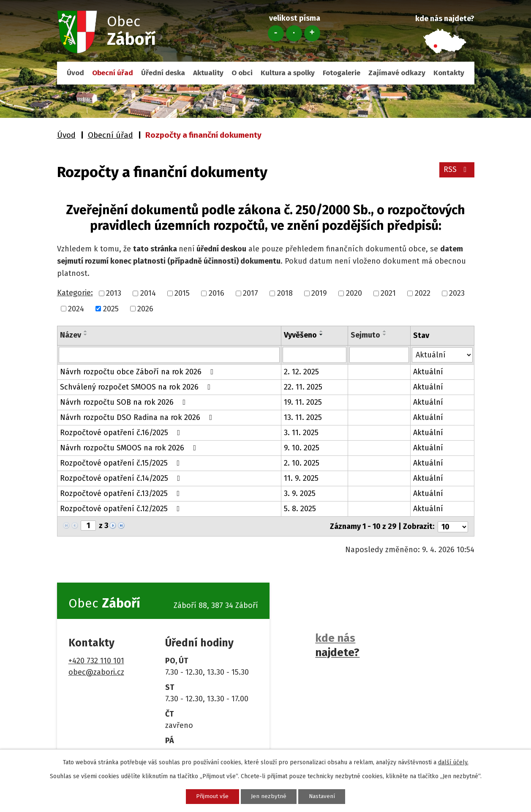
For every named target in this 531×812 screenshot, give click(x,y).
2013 (114, 293)
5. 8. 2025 (300, 509)
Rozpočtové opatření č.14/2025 (122, 478)
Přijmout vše (209, 796)
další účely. (453, 762)
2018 (285, 293)
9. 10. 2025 (302, 448)
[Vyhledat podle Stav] (442, 354)
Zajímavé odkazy (397, 73)
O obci (242, 73)
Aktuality (208, 73)
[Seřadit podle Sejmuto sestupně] (385, 335)
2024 (76, 308)
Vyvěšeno (300, 335)
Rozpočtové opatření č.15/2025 (122, 463)
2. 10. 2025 (302, 463)
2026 (145, 308)
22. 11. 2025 (303, 387)
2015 (182, 293)
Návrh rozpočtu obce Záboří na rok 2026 (139, 372)
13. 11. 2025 (303, 417)
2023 (457, 293)
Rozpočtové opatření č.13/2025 (122, 493)
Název (71, 335)
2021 (388, 293)
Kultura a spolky (288, 73)
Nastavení (325, 796)
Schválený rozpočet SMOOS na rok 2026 (137, 387)
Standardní (294, 33)
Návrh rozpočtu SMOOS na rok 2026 (130, 448)
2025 (111, 308)
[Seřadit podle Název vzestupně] (86, 331)
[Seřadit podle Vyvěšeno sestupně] (321, 335)
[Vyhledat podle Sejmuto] (380, 355)
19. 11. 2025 (303, 402)
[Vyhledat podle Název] (169, 355)
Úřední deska (163, 73)
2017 (251, 293)
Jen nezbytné (269, 796)
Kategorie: (75, 293)
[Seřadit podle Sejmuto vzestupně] (385, 331)
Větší (312, 33)
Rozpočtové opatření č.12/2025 (122, 509)
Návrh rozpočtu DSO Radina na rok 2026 (138, 417)
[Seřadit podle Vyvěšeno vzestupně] (321, 331)
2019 (319, 293)
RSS (456, 171)
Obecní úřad (113, 73)
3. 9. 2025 (300, 493)
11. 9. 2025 (301, 478)
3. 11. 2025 (301, 433)
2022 (423, 293)
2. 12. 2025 (301, 372)
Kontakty (449, 73)
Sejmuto (366, 335)
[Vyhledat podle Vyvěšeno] (315, 355)
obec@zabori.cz (96, 671)
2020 (354, 293)
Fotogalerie (342, 73)
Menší (276, 33)
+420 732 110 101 (96, 660)
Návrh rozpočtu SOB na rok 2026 (125, 402)
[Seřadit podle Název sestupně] (86, 335)
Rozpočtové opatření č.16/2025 (122, 433)
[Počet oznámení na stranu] (453, 526)
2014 (148, 293)
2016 (216, 293)
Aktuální (428, 372)
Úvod (75, 73)
